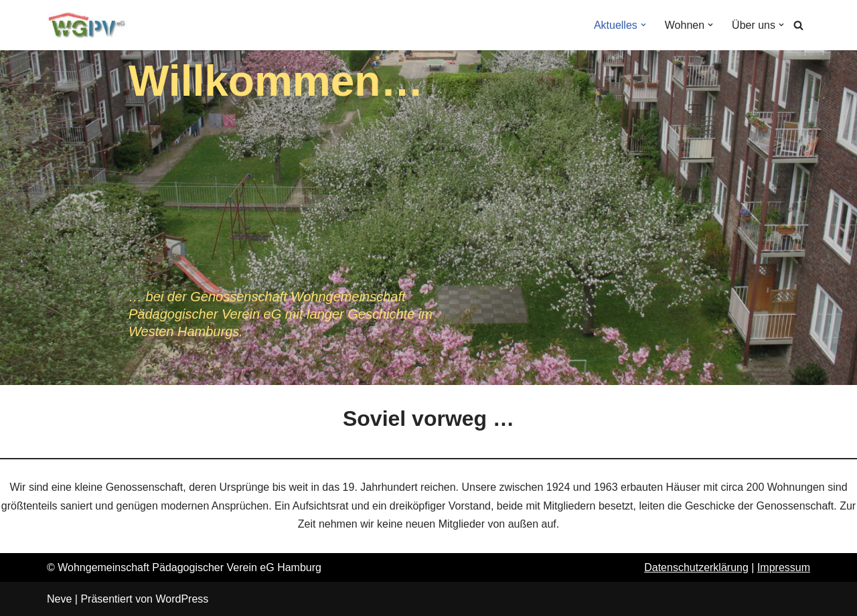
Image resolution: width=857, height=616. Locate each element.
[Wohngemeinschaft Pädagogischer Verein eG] (87, 25)
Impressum (784, 567)
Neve (59, 599)
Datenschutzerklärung (696, 567)
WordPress (182, 599)
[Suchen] (798, 25)
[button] (643, 25)
